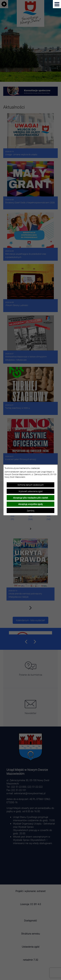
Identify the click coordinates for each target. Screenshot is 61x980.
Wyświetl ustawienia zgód (30, 491)
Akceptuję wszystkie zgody (30, 504)
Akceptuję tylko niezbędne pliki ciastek (30, 498)
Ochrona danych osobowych (31, 485)
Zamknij (31, 511)
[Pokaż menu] (57, 4)
